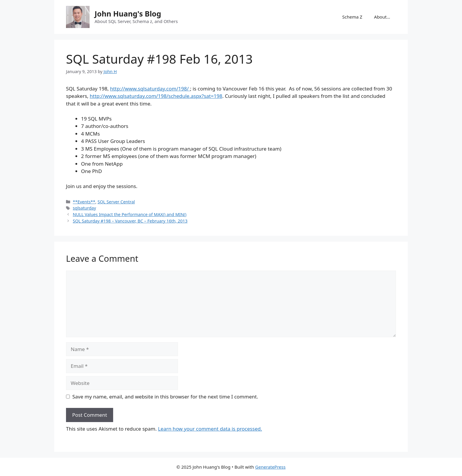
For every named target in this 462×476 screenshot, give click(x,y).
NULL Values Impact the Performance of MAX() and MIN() (129, 214)
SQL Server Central (116, 202)
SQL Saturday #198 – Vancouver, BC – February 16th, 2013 (130, 221)
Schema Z (352, 17)
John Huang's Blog (128, 14)
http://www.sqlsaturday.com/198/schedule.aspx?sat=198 (156, 96)
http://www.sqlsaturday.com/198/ (150, 89)
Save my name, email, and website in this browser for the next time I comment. (165, 397)
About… (382, 17)
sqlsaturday (84, 208)
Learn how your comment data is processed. (210, 429)
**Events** (84, 202)
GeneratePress (270, 467)
